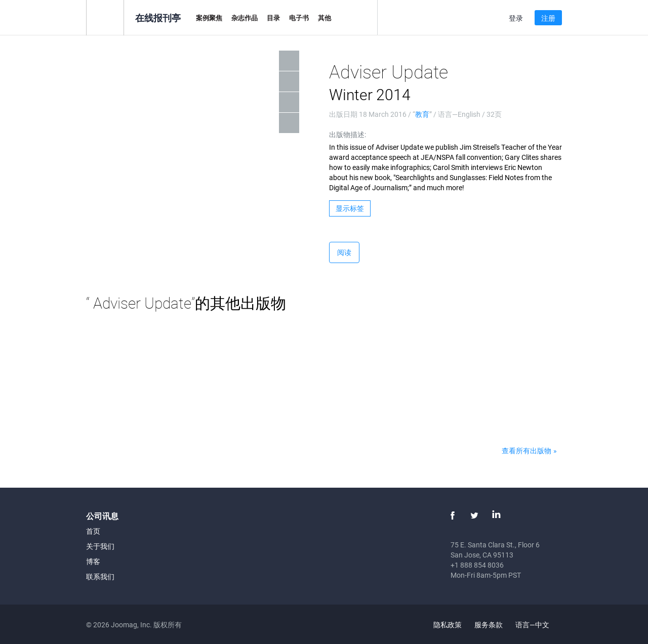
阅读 (344, 252)
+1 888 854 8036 (477, 565)
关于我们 (100, 546)
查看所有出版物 (526, 450)
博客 (93, 561)
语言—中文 (538, 625)
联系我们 (100, 576)
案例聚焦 (209, 18)
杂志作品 (245, 18)
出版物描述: (348, 134)
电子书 (299, 18)
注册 (548, 18)
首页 (93, 531)
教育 (422, 114)
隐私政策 (448, 625)
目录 (273, 18)
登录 (516, 18)
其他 (325, 18)
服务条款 (489, 625)
